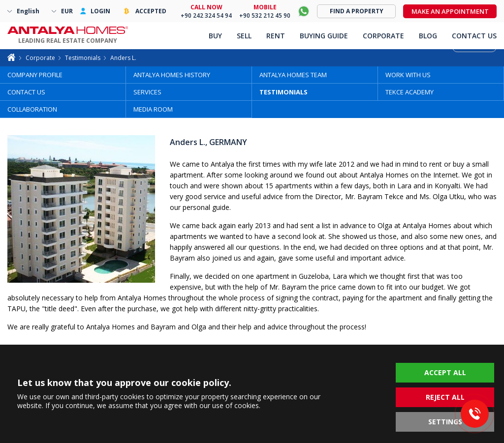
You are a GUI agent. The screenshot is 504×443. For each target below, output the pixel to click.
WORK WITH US (408, 75)
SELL (244, 36)
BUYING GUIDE (324, 36)
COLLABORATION (32, 109)
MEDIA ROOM (153, 109)
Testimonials (83, 58)
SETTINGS (445, 422)
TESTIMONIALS (283, 92)
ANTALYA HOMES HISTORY (172, 75)
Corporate (40, 58)
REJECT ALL (445, 397)
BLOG (428, 36)
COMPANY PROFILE (35, 75)
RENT (276, 36)
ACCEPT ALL (445, 372)
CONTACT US (26, 92)
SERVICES (147, 92)
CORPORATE (383, 36)
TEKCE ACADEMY (409, 92)
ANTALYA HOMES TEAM (293, 75)
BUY (215, 36)
